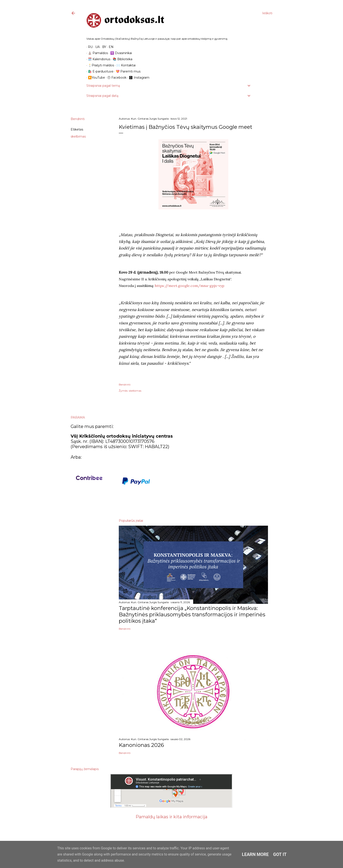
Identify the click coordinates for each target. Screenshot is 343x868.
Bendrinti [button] (78, 119)
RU (89, 47)
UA (96, 47)
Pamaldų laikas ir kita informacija (171, 817)
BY (103, 47)
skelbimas (78, 136)
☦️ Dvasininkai (120, 53)
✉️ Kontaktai (124, 65)
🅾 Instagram (138, 78)
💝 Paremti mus (127, 71)
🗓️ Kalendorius (98, 59)
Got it (280, 854)
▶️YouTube (95, 78)
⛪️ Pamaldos (96, 53)
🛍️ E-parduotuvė (99, 71)
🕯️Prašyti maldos (99, 65)
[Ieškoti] (267, 13)
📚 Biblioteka (121, 59)
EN (110, 47)
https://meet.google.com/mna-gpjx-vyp (190, 286)
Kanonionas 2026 (141, 745)
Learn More (255, 854)
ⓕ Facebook (115, 78)
